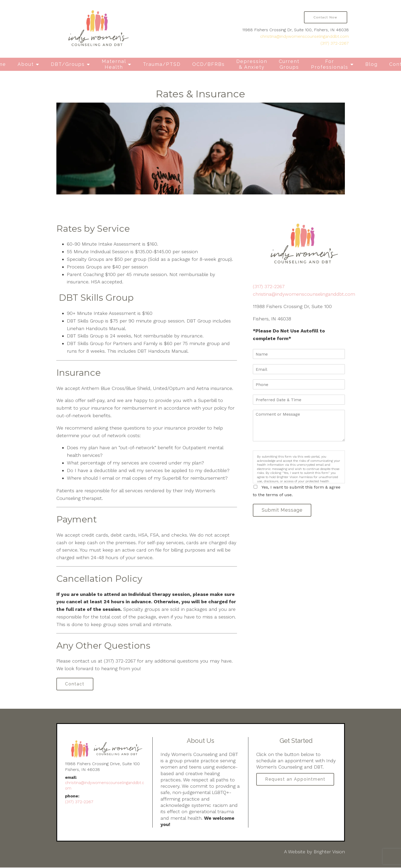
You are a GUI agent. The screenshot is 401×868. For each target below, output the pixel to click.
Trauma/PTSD (162, 64)
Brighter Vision (329, 852)
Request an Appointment (296, 780)
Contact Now (326, 17)
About (26, 64)
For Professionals (330, 64)
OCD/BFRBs (208, 64)
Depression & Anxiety (252, 64)
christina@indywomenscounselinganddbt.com (304, 36)
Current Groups (289, 64)
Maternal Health (114, 64)
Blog (371, 64)
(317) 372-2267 (335, 43)
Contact (76, 684)
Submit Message (283, 510)
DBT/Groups (68, 64)
